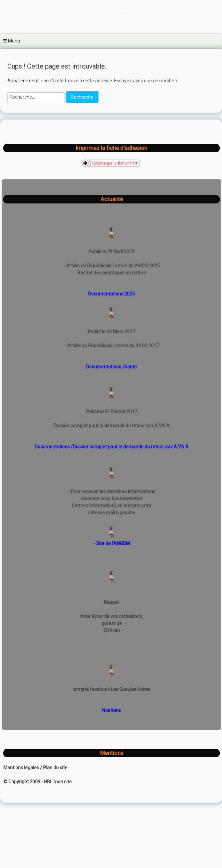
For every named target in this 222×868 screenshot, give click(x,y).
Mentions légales (22, 768)
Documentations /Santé (112, 367)
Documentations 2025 (112, 294)
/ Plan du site (54, 768)
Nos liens (112, 710)
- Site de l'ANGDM (112, 543)
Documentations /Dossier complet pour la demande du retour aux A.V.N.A (112, 447)
